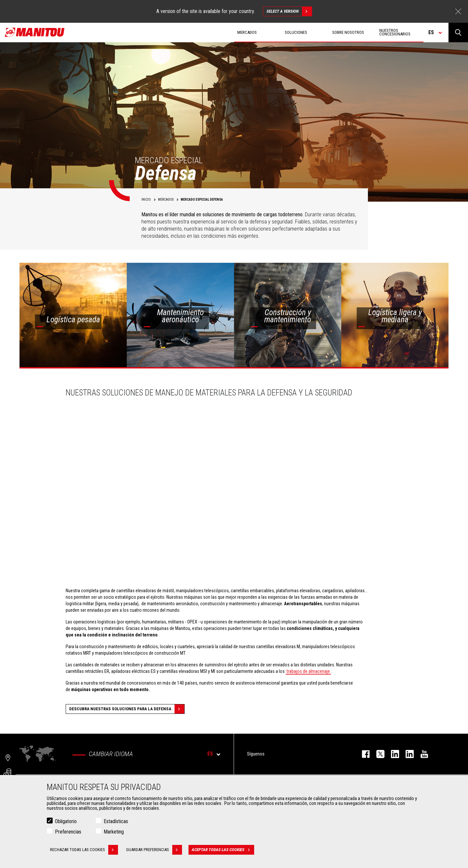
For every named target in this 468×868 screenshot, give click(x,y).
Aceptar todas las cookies (223, 850)
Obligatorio (66, 821)
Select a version (289, 11)
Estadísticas (116, 821)
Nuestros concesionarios (395, 32)
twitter (377, 754)
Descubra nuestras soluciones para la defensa (127, 709)
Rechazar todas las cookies (84, 850)
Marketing (114, 832)
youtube (421, 754)
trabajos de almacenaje (308, 671)
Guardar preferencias (154, 850)
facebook (363, 754)
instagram (392, 754)
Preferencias (68, 832)
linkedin (406, 754)
